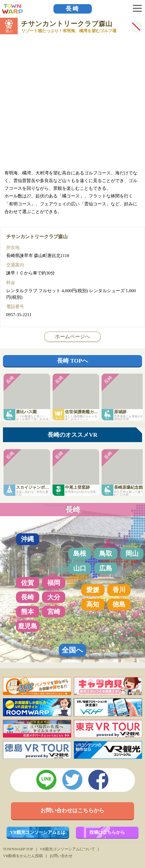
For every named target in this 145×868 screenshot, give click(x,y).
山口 (80, 568)
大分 (54, 597)
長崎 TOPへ (72, 361)
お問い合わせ (61, 856)
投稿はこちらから (107, 832)
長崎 (73, 9)
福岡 (54, 583)
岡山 (132, 554)
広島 (106, 568)
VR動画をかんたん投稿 (23, 856)
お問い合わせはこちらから (72, 810)
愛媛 (93, 590)
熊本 (27, 612)
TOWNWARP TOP (18, 849)
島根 (80, 554)
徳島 (119, 604)
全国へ (72, 650)
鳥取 (106, 554)
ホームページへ (72, 336)
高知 (93, 604)
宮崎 (54, 612)
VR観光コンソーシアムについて (67, 849)
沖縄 (27, 539)
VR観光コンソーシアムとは (38, 832)
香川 (119, 590)
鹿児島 (27, 626)
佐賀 (27, 583)
